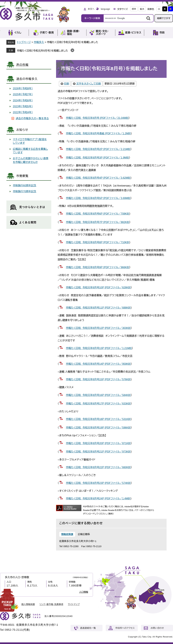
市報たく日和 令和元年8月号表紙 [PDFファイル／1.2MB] (98, 133)
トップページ (24, 42)
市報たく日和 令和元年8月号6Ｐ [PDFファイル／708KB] (98, 214)
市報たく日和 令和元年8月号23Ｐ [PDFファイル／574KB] (98, 483)
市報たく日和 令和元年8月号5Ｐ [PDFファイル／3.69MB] (98, 198)
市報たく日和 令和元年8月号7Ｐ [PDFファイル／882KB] (98, 222)
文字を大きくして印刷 (89, 84)
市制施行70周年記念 (25, 191)
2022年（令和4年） (23, 112)
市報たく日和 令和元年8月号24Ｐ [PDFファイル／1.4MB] (98, 499)
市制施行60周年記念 (25, 185)
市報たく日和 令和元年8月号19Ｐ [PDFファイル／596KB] (98, 428)
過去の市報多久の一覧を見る (32, 118)
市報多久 (39, 42)
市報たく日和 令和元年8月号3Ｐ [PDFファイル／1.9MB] (97, 158)
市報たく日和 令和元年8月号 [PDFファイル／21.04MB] (97, 118)
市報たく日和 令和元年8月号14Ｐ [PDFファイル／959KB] (98, 364)
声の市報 (22, 65)
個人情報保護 (28, 604)
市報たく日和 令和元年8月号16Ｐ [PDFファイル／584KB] (98, 395)
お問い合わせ (157, 628)
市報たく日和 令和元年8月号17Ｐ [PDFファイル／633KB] (98, 404)
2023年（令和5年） (23, 106)
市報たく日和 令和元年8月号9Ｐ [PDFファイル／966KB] (98, 267)
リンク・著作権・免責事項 (51, 604)
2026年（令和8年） (23, 88)
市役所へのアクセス (125, 628)
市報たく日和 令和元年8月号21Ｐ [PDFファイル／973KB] (98, 452)
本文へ (91, 9)
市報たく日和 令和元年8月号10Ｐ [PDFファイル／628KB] (98, 287)
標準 (134, 9)
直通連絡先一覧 (88, 628)
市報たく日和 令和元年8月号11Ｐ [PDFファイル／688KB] (98, 308)
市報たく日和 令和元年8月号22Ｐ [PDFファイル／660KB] (98, 467)
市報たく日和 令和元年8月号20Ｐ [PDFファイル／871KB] (98, 443)
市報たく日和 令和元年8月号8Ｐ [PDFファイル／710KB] (98, 242)
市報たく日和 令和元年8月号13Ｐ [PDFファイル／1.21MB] (99, 348)
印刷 (66, 84)
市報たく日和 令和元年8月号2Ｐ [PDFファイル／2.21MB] (98, 149)
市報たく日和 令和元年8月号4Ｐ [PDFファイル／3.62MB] (98, 178)
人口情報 (84, 592)
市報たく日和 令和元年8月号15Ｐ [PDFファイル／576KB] (98, 379)
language (105, 9)
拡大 (142, 9)
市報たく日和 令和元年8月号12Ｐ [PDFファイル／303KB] (98, 328)
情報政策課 (67, 534)
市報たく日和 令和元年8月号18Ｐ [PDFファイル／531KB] (98, 419)
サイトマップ (74, 604)
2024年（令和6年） (23, 100)
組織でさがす (164, 18)
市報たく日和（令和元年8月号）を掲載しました (42, 51)
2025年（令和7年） (23, 94)
